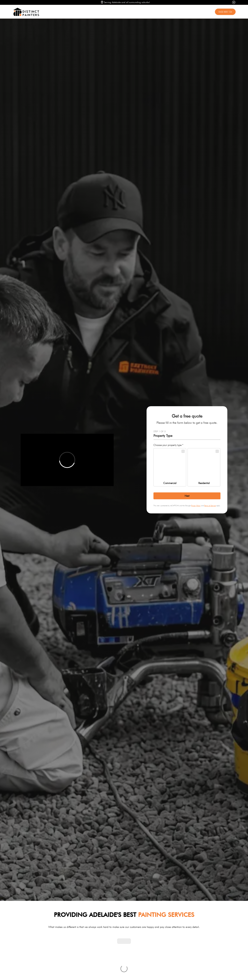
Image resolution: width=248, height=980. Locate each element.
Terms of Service (210, 505)
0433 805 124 (225, 12)
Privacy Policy (196, 505)
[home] (112, 12)
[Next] (187, 496)
